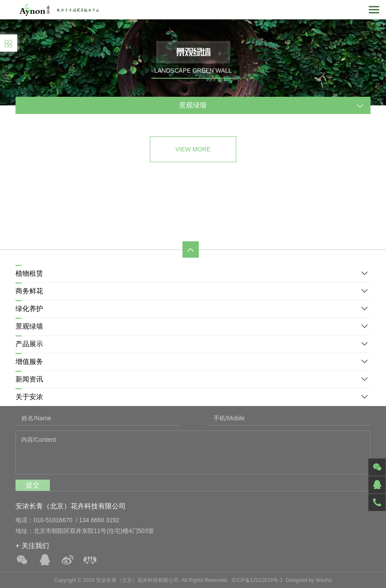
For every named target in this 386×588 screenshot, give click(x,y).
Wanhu (324, 580)
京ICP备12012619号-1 (257, 580)
